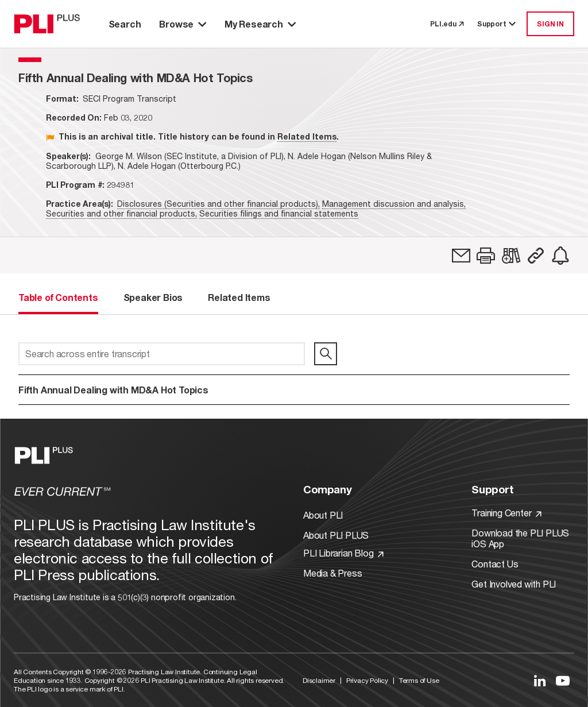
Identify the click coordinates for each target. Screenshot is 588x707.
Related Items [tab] (239, 297)
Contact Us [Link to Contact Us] (495, 564)
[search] (326, 354)
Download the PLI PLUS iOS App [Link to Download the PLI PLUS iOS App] (520, 538)
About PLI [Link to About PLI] (323, 515)
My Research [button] (260, 24)
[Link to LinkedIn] (540, 681)
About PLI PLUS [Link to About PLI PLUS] (336, 535)
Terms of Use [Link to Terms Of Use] (419, 680)
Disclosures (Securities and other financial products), (218, 204)
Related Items (307, 136)
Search (125, 24)
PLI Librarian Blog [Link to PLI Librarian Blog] (343, 553)
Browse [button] (183, 24)
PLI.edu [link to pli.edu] (447, 24)
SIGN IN (550, 24)
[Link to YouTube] (563, 681)
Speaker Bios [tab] (153, 297)
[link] (461, 256)
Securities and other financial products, (121, 213)
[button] (486, 256)
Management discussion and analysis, (394, 204)
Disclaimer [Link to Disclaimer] (319, 680)
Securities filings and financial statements (279, 213)
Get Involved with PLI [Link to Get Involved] (514, 584)
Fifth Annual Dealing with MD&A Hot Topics (113, 390)
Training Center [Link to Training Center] (506, 513)
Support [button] (497, 24)
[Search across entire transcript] (162, 354)
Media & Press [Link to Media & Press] (332, 573)
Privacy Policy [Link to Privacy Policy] (367, 680)
